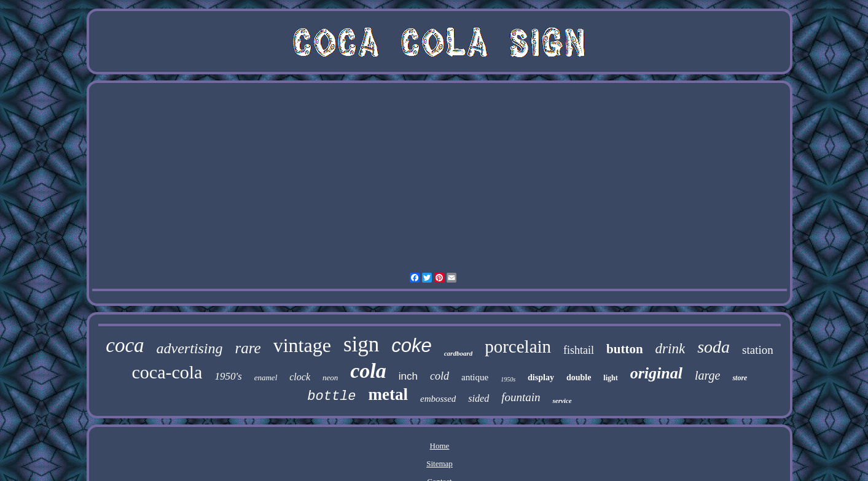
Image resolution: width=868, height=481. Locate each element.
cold (440, 376)
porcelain (518, 346)
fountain (521, 397)
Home (440, 446)
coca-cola (167, 372)
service (562, 401)
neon (330, 377)
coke (411, 346)
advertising (190, 348)
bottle (331, 397)
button (625, 349)
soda (714, 347)
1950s (508, 379)
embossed (438, 399)
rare (248, 348)
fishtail (579, 350)
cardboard (458, 353)
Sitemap (440, 463)
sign (361, 344)
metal (388, 394)
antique (475, 377)
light (610, 378)
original (656, 373)
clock (300, 377)
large (707, 375)
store (740, 378)
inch (408, 376)
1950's (228, 376)
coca (125, 345)
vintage (302, 345)
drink (671, 349)
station (758, 350)
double (579, 377)
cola (368, 371)
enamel (266, 377)
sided (479, 398)
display (541, 377)
